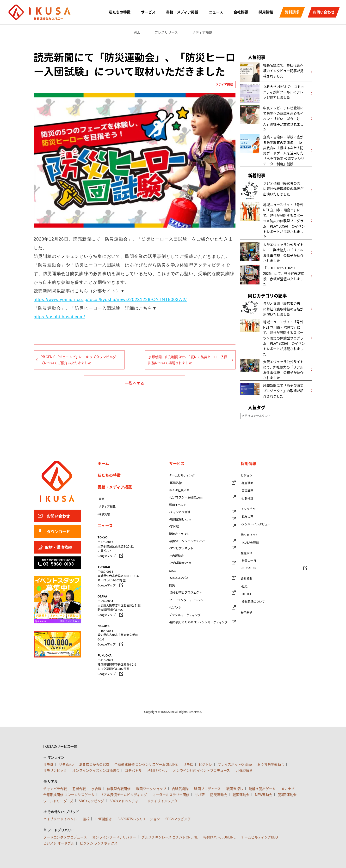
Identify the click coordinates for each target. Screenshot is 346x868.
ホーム (103, 463)
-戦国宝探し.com (180, 519)
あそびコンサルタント (256, 416)
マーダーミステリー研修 (171, 795)
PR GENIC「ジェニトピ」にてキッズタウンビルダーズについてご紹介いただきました (80, 360)
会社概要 (241, 12)
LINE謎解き (244, 770)
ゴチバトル (133, 770)
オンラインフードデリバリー (114, 837)
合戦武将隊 (180, 789)
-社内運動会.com (180, 563)
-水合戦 (174, 526)
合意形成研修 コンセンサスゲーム (69, 795)
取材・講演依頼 (58, 547)
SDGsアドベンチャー (126, 801)
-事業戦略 (247, 491)
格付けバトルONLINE (219, 837)
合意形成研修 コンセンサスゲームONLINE (146, 764)
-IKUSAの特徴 (250, 542)
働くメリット (249, 535)
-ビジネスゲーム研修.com (186, 497)
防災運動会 (219, 795)
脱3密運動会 (287, 795)
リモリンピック (55, 770)
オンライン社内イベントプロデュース (201, 770)
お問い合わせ (324, 12)
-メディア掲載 (107, 506)
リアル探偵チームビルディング (123, 795)
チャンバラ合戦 (55, 789)
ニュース (216, 12)
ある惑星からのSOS (94, 764)
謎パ (86, 819)
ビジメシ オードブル (59, 843)
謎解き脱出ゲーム (262, 789)
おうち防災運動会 (271, 764)
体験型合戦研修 (119, 789)
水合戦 (96, 789)
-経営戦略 (247, 483)
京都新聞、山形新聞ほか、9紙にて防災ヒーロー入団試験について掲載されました (188, 360)
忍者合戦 (79, 789)
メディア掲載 (202, 32)
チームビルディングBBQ (259, 837)
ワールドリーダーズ (58, 801)
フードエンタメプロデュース (65, 837)
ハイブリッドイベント (60, 819)
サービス (148, 12)
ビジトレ (205, 764)
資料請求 (292, 12)
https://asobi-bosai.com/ (59, 317)
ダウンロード (58, 531)
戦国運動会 (241, 795)
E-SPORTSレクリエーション (139, 819)
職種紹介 (247, 553)
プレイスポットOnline (235, 764)
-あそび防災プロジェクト (185, 592)
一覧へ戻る (135, 383)
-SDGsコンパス (179, 578)
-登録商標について (253, 602)
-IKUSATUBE (249, 568)
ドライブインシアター (164, 801)
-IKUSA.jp (175, 482)
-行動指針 (247, 498)
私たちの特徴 (120, 12)
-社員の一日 (248, 561)
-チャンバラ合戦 (180, 512)
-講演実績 (104, 514)
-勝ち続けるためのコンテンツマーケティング (198, 622)
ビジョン (247, 475)
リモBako (66, 764)
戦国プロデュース (207, 789)
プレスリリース (166, 32)
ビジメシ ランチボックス (99, 843)
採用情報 (266, 12)
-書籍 (101, 499)
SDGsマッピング (91, 801)
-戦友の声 (247, 517)
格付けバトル (157, 770)
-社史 (244, 586)
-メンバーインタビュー (256, 524)
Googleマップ (107, 556)
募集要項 (247, 612)
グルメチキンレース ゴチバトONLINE (170, 837)
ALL (137, 32)
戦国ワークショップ (151, 789)
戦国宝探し (235, 789)
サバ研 (200, 795)
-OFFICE (246, 594)
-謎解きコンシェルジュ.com (187, 541)
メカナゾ (288, 789)
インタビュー (249, 509)
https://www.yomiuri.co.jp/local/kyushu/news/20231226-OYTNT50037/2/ (110, 300)
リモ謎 (48, 764)
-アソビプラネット (181, 548)
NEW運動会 (264, 795)
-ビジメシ (175, 607)
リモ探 (188, 764)
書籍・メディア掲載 (182, 12)
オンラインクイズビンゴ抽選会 (96, 770)
